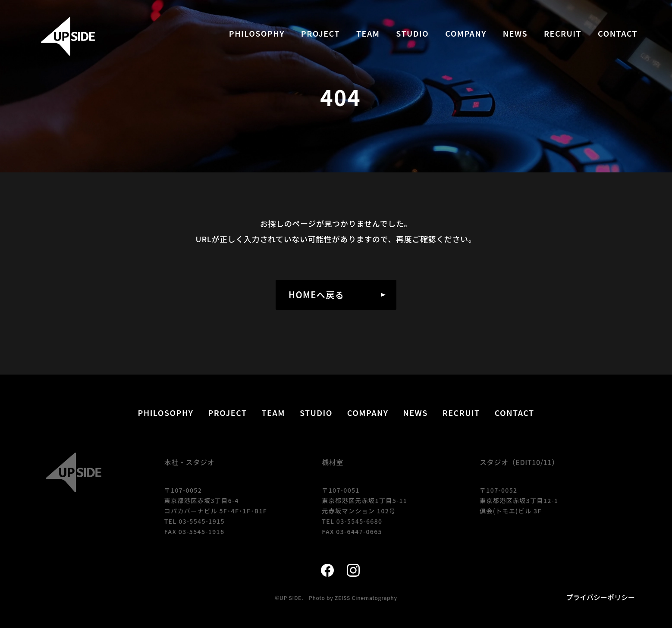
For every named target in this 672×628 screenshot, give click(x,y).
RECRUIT (563, 33)
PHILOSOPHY (257, 33)
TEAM (368, 33)
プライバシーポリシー (600, 597)
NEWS (515, 33)
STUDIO (412, 33)
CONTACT (618, 33)
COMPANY (466, 33)
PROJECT (320, 33)
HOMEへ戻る (316, 295)
